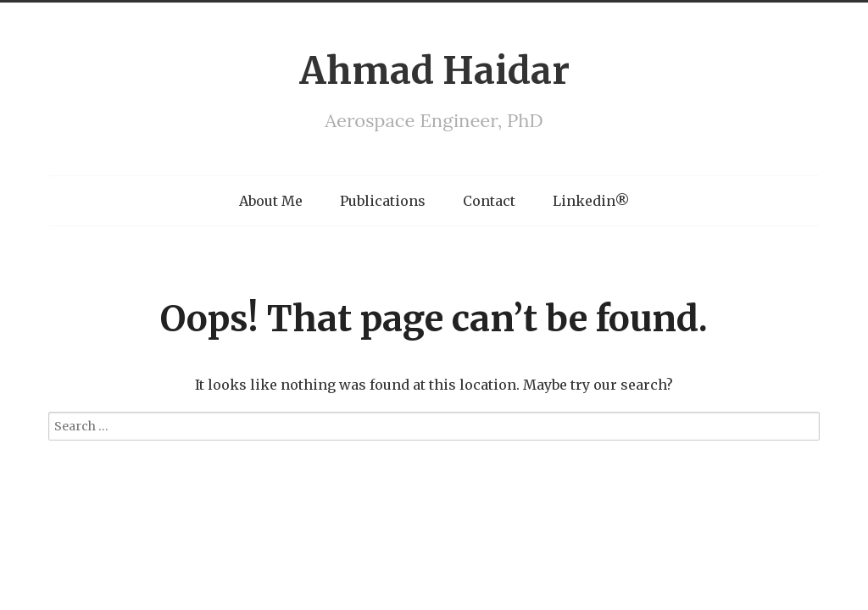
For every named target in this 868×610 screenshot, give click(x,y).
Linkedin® (591, 201)
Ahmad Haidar (434, 71)
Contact (489, 201)
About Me (271, 201)
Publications (383, 201)
